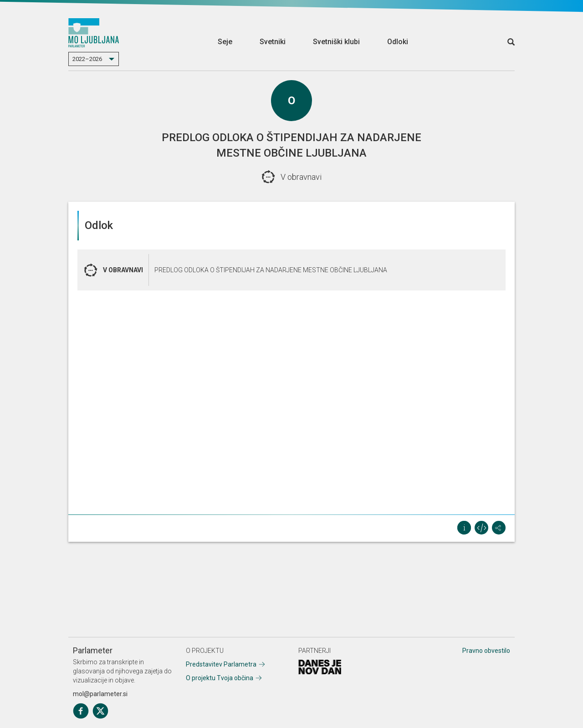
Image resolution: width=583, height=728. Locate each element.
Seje (225, 42)
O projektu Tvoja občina (220, 678)
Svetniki (273, 42)
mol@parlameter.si (100, 694)
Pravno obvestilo (486, 651)
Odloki (398, 42)
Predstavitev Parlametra (221, 664)
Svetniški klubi (336, 42)
